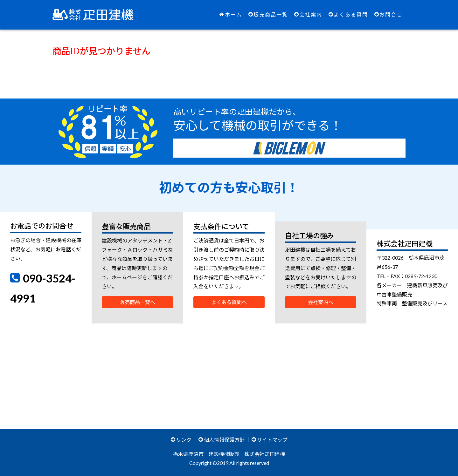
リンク (181, 440)
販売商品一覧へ (137, 302)
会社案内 (308, 14)
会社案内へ (321, 302)
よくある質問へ (229, 302)
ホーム (231, 14)
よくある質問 (348, 14)
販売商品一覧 (268, 14)
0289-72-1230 (421, 276)
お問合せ (388, 14)
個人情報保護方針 (222, 440)
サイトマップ (270, 440)
